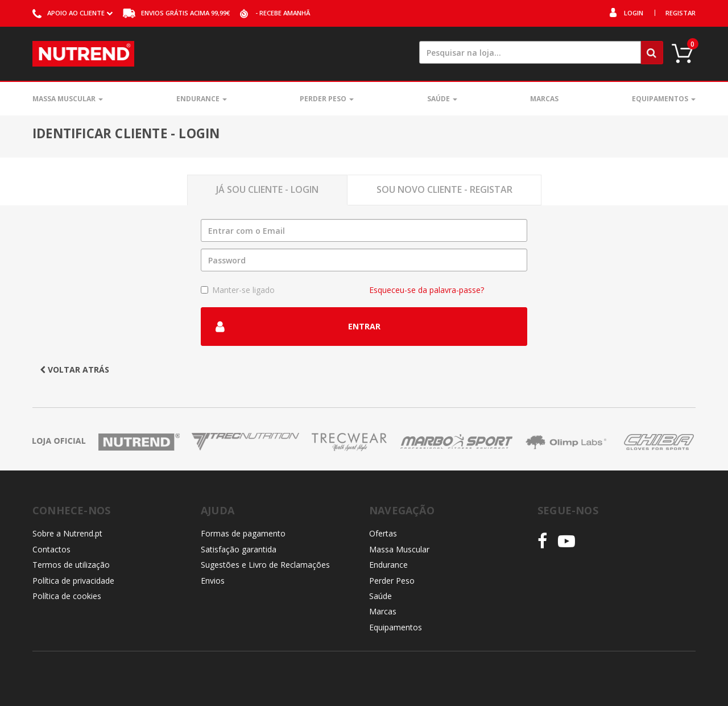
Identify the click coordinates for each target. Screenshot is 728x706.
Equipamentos (664, 99)
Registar (681, 13)
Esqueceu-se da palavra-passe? (427, 290)
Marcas (544, 99)
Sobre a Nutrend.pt (67, 533)
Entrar (298, 327)
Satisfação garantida (239, 549)
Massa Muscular (68, 99)
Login (634, 13)
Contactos (51, 549)
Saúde (442, 99)
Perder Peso (327, 99)
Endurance (202, 99)
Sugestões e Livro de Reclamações (265, 565)
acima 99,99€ (176, 13)
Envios (213, 581)
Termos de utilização (71, 565)
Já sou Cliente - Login (267, 189)
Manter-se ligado (238, 290)
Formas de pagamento (243, 533)
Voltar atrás (75, 369)
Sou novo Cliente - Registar (444, 189)
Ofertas (383, 533)
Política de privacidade (73, 581)
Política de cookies (67, 596)
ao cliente (73, 13)
